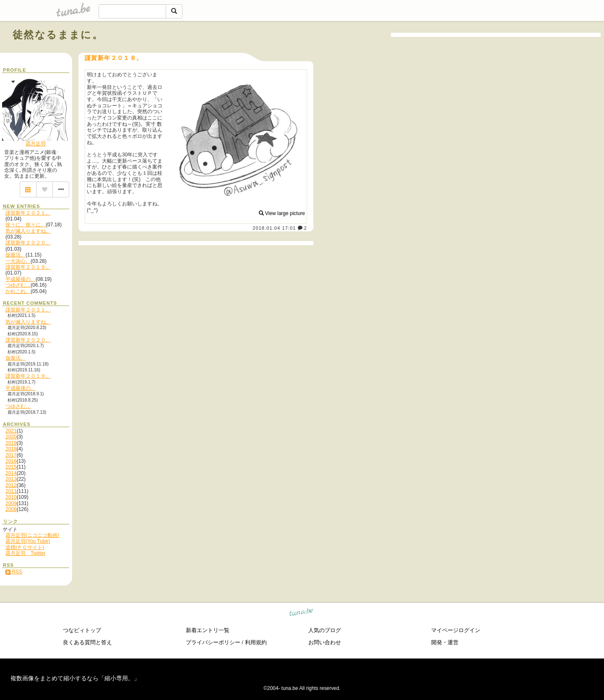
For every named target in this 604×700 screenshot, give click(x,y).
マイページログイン (456, 630)
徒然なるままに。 (58, 35)
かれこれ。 (18, 291)
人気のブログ (325, 630)
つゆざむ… (18, 285)
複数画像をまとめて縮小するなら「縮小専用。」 (75, 678)
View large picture (282, 213)
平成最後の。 (21, 279)
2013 (11, 479)
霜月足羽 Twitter (25, 553)
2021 (11, 431)
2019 (11, 443)
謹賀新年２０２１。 (28, 213)
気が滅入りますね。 (28, 231)
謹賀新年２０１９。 (28, 267)
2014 (11, 473)
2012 (11, 485)
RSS (14, 572)
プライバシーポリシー (213, 642)
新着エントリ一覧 (208, 630)
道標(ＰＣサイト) (25, 547)
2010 (11, 497)
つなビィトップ (82, 630)
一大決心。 (18, 261)
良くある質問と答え (87, 642)
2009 (11, 503)
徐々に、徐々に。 (26, 225)
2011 (11, 491)
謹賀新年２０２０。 (28, 243)
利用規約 (256, 642)
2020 (11, 437)
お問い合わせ (325, 642)
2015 (11, 467)
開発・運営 (445, 642)
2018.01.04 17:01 (274, 228)
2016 (11, 461)
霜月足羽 (36, 144)
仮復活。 (16, 255)
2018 (11, 449)
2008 (11, 509)
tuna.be (301, 613)
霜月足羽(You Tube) (28, 541)
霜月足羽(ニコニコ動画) (32, 535)
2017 (11, 455)
